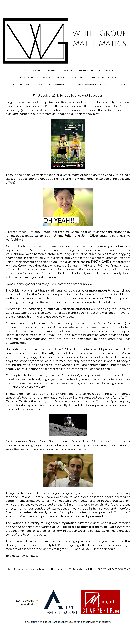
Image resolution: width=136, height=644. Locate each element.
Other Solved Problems (105, 78)
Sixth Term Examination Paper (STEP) (91, 85)
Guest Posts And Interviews (27, 85)
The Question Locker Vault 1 (35, 78)
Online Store (86, 70)
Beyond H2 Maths (57, 85)
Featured (121, 85)
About (37, 70)
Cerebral (51, 70)
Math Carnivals (107, 70)
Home (25, 70)
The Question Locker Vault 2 (71, 78)
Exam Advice (67, 70)
